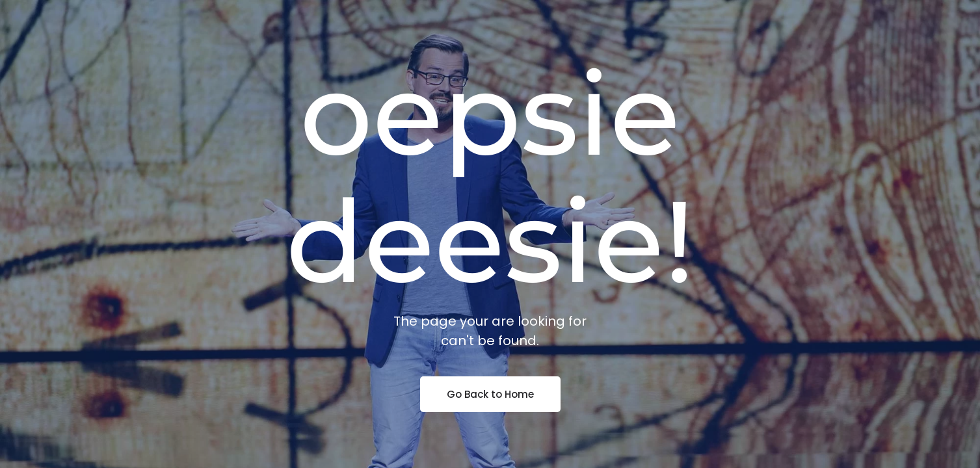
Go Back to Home (490, 394)
